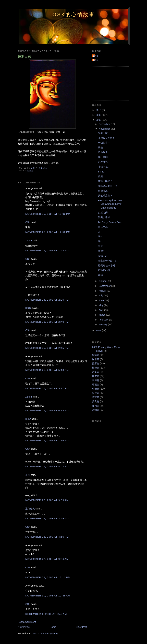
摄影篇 (96, 363)
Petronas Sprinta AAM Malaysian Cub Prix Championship (110, 204)
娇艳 (101, 275)
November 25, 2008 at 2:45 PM (47, 348)
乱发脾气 (103, 162)
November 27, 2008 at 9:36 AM (47, 559)
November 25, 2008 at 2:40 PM (47, 322)
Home (53, 627)
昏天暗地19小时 (107, 266)
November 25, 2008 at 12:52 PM (48, 232)
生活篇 (30, 171)
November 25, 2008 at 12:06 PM (48, 214)
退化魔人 (30, 509)
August (103, 291)
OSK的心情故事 (74, 14)
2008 (99, 120)
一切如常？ (104, 143)
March (102, 315)
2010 (99, 110)
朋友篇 (96, 376)
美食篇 (96, 401)
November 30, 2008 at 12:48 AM (48, 596)
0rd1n (28, 308)
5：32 (101, 172)
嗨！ (101, 237)
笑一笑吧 (103, 157)
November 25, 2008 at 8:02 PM (47, 466)
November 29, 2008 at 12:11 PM (48, 577)
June (102, 300)
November (105, 129)
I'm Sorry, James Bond (110, 222)
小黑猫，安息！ (106, 138)
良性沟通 (103, 152)
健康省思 (103, 191)
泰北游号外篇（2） (108, 261)
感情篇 (96, 355)
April (101, 310)
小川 (28, 475)
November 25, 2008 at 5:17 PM (47, 388)
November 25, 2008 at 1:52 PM (47, 251)
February (104, 320)
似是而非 (103, 227)
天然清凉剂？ (105, 196)
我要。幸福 (104, 217)
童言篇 (96, 397)
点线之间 (103, 212)
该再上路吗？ (105, 181)
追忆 (101, 246)
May (101, 305)
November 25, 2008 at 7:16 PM (47, 441)
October (103, 281)
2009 (99, 115)
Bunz (28, 419)
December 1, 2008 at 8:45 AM (46, 614)
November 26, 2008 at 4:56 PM (47, 537)
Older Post (81, 627)
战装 (101, 176)
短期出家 (103, 133)
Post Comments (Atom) (45, 634)
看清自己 (103, 256)
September (105, 286)
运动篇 (96, 410)
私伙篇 (96, 393)
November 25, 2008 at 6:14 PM (47, 411)
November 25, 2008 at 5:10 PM (47, 370)
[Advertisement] (107, 83)
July (101, 296)
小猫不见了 (104, 167)
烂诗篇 (96, 380)
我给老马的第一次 (108, 186)
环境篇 (96, 385)
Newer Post (24, 627)
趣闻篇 (96, 406)
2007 (99, 330)
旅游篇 (96, 368)
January (103, 325)
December (105, 124)
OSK (28, 222)
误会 (101, 148)
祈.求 (101, 251)
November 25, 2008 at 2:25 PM (47, 300)
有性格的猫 (104, 270)
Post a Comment (27, 622)
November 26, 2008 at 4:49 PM (47, 519)
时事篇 (96, 372)
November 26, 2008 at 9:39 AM (47, 500)
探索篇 (96, 359)
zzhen (29, 241)
